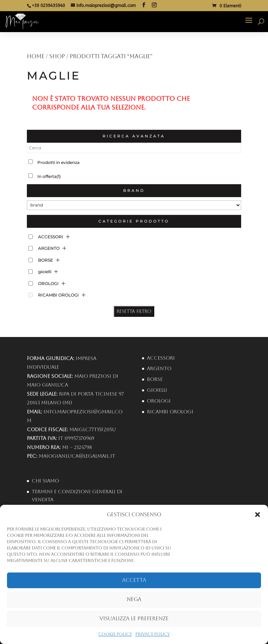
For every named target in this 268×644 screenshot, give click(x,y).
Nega (134, 599)
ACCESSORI (51, 237)
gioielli (45, 272)
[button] (258, 515)
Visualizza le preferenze (134, 618)
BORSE (46, 260)
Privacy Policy (152, 634)
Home (36, 56)
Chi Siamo (45, 481)
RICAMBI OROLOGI (58, 295)
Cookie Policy (115, 634)
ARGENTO (49, 248)
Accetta (134, 580)
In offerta (49, 176)
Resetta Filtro (134, 311)
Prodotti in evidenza (58, 162)
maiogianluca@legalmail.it (77, 456)
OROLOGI (48, 283)
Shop (57, 56)
